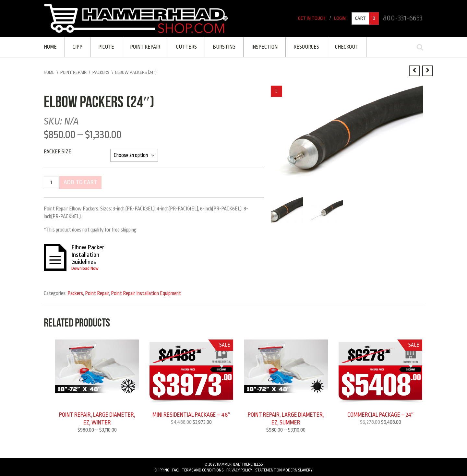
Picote (106, 47)
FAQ (175, 470)
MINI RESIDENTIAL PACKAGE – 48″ (192, 414)
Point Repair (145, 47)
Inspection (264, 47)
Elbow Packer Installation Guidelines (88, 254)
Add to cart (80, 183)
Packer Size (58, 152)
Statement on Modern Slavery (284, 470)
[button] (276, 91)
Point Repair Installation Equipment (146, 293)
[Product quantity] (51, 183)
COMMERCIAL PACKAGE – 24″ (380, 414)
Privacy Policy (239, 470)
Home (50, 47)
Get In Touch (312, 18)
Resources (306, 47)
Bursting (224, 47)
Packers (101, 72)
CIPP (78, 47)
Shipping (162, 470)
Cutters (186, 47)
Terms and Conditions (203, 470)
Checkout (347, 47)
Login (340, 18)
